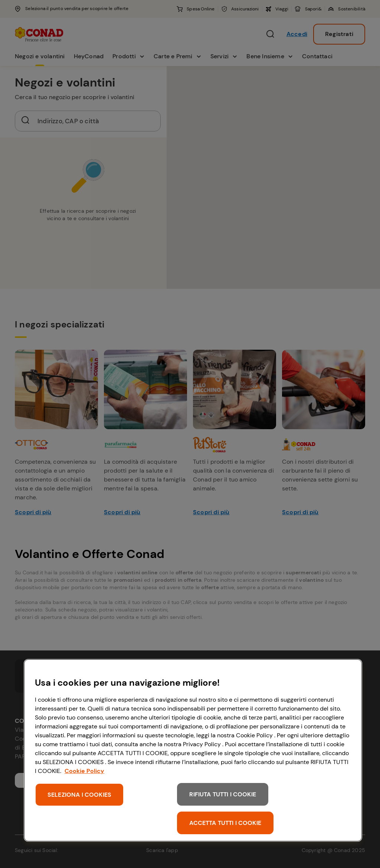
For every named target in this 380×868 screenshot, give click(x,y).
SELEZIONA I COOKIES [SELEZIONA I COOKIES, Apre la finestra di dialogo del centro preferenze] (79, 795)
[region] (193, 750)
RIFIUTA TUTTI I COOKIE (223, 794)
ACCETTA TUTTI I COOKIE (225, 823)
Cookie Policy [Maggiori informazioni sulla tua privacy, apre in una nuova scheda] (84, 771)
